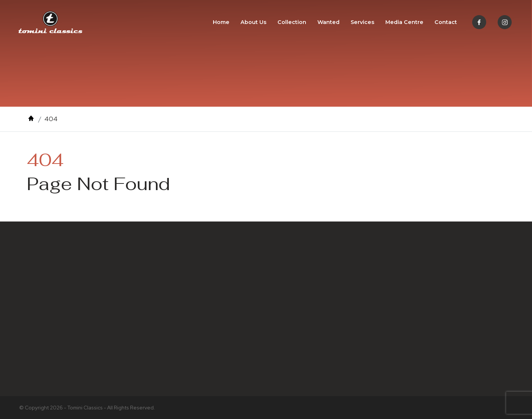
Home (221, 22)
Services (362, 22)
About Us (253, 22)
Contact (446, 22)
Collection (292, 22)
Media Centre (404, 22)
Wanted (328, 22)
